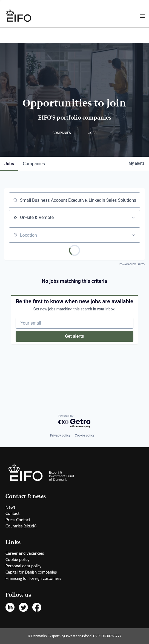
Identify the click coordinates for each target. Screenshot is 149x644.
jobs (9, 164)
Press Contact (18, 520)
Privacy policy (60, 435)
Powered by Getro (132, 264)
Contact (12, 514)
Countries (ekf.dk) (21, 526)
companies (34, 164)
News (10, 507)
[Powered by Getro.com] (74, 421)
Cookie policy (85, 435)
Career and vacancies (25, 553)
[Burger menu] (142, 16)
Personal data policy (23, 566)
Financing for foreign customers (33, 578)
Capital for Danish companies (31, 572)
